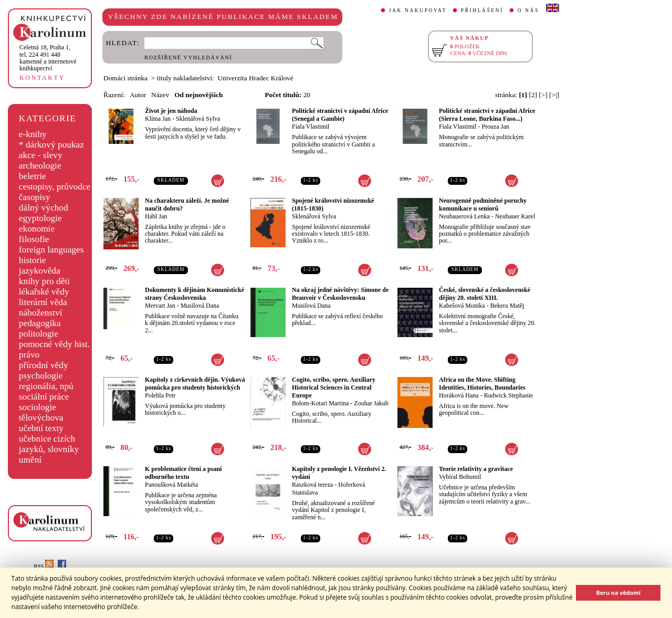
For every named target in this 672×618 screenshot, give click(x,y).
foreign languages (51, 250)
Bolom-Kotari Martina (320, 403)
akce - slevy (41, 155)
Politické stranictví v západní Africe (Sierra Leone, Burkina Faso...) (487, 115)
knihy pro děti (44, 281)
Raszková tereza (312, 485)
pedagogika (40, 323)
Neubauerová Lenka (464, 216)
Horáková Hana (459, 395)
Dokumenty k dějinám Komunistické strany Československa (195, 294)
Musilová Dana (200, 306)
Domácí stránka (125, 78)
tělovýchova (41, 418)
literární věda (43, 302)
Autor (138, 95)
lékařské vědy (44, 292)
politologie (39, 334)
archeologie (40, 166)
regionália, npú (46, 386)
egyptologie (40, 218)
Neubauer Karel (515, 216)
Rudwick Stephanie (509, 395)
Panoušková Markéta (171, 485)
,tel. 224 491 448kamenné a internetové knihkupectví (48, 58)
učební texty (41, 428)
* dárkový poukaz (51, 145)
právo (29, 355)
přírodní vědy (44, 365)
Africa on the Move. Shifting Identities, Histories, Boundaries (482, 384)
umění (30, 460)
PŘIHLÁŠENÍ (482, 11)
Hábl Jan (156, 216)
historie (33, 260)
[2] (533, 95)
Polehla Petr (160, 395)
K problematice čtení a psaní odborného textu (183, 473)
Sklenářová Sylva (198, 119)
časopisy (35, 197)
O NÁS (528, 11)
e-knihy (33, 134)
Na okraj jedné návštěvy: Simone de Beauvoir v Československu (340, 294)
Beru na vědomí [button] (618, 593)
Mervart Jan (160, 306)
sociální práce (44, 397)
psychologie (41, 376)
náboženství (41, 313)
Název (160, 95)
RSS (44, 566)
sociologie (38, 407)
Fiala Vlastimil (311, 127)
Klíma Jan (158, 119)
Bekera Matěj (507, 306)
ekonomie (37, 229)
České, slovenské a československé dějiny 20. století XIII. (485, 294)
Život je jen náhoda (171, 111)
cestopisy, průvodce (55, 187)
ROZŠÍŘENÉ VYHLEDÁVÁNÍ (188, 57)
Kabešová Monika (462, 306)
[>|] (554, 95)
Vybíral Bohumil (460, 477)
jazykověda (40, 271)
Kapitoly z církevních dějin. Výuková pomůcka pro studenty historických (195, 384)
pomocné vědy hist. (54, 344)
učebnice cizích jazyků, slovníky (49, 444)
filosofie (34, 239)
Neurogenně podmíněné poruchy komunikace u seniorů (483, 205)
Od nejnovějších (198, 95)
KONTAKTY (42, 78)
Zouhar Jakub (371, 403)
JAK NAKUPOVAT (418, 11)
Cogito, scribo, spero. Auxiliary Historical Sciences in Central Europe (334, 387)
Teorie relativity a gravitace (476, 469)
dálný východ (44, 208)
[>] (543, 95)
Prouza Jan (495, 127)
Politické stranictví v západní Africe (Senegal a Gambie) (340, 115)
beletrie (33, 176)
